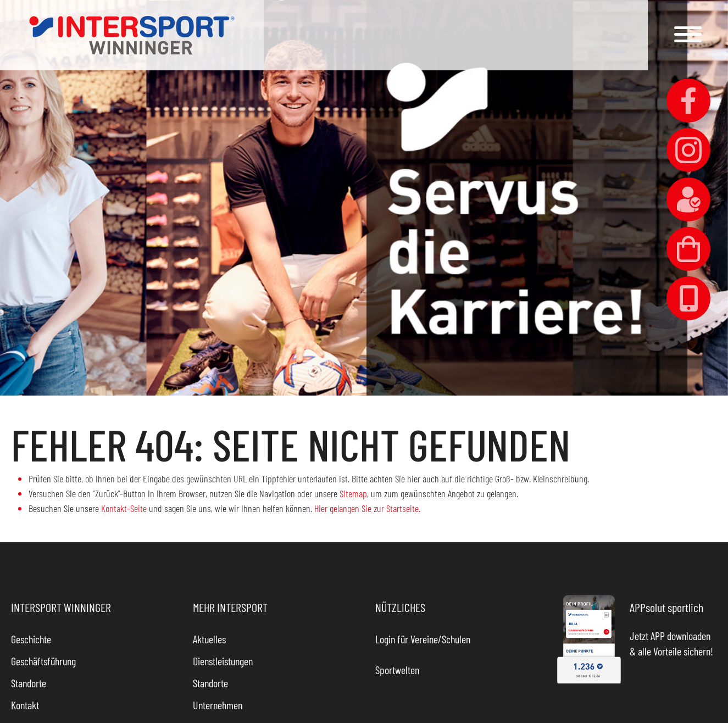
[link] (132, 35)
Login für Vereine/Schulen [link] (423, 639)
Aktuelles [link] (209, 639)
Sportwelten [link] (397, 670)
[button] (688, 34)
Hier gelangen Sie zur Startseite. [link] (367, 508)
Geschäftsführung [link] (43, 661)
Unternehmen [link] (218, 705)
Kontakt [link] (25, 705)
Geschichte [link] (31, 639)
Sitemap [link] (353, 493)
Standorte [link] (29, 683)
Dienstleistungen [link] (223, 661)
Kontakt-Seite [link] (124, 508)
